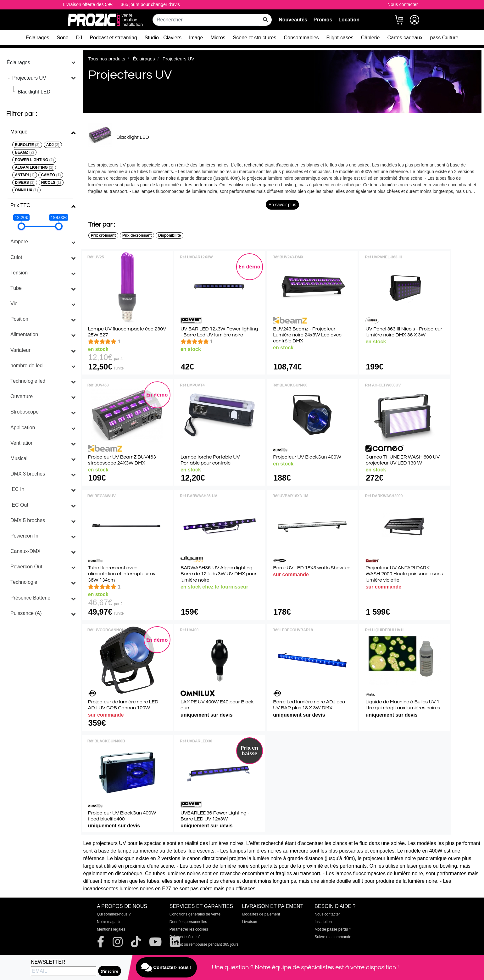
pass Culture (444, 38)
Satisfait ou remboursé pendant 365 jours (204, 944)
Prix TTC (20, 205)
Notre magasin (109, 922)
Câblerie (370, 38)
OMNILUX (26, 190)
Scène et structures (255, 38)
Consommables (301, 38)
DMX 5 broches (28, 520)
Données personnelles (188, 922)
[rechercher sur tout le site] (265, 20)
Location (349, 20)
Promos (323, 20)
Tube (16, 288)
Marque (19, 132)
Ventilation (22, 443)
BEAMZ (24, 152)
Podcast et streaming (113, 38)
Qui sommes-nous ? (114, 914)
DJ (79, 38)
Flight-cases (340, 38)
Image (196, 38)
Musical (19, 458)
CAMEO (51, 175)
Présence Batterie (30, 598)
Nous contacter (403, 4)
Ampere (19, 242)
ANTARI (25, 175)
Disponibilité (170, 235)
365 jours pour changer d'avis (150, 4)
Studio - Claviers (163, 38)
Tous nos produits (107, 59)
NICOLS (51, 183)
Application (23, 428)
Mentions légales (111, 929)
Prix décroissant (137, 235)
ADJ (53, 145)
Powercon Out (26, 567)
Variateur (20, 350)
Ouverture (22, 396)
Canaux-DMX (25, 551)
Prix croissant (103, 235)
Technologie (24, 582)
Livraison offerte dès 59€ (88, 4)
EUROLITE (27, 145)
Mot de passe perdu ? (333, 929)
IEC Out (19, 505)
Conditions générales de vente (195, 914)
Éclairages (38, 38)
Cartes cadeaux (405, 38)
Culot (16, 257)
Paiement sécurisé (185, 937)
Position (19, 319)
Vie (14, 304)
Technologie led (28, 381)
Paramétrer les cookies (189, 929)
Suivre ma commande (333, 937)
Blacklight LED (34, 92)
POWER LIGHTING (34, 160)
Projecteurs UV (29, 78)
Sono (62, 38)
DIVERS (25, 183)
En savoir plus (282, 205)
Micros (218, 38)
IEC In (17, 489)
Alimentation (24, 334)
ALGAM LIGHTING (34, 167)
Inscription (323, 922)
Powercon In (24, 536)
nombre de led (26, 366)
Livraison (250, 922)
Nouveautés (293, 20)
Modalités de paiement (261, 914)
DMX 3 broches (28, 474)
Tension (19, 273)
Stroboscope (25, 412)
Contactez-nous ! (166, 967)
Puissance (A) (26, 613)
